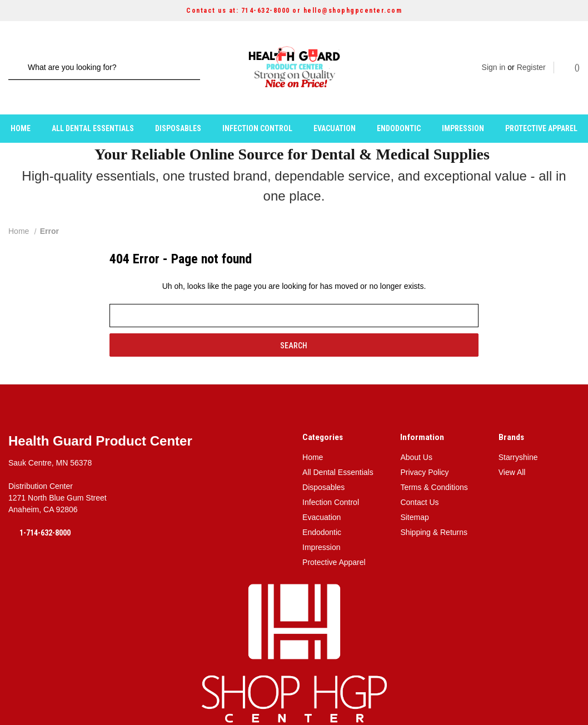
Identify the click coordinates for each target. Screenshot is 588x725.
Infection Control (257, 107)
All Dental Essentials (93, 107)
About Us (416, 436)
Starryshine (518, 436)
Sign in (494, 57)
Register (531, 57)
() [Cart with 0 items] (572, 57)
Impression (463, 107)
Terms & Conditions (434, 466)
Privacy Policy (424, 451)
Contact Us (419, 481)
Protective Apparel (541, 107)
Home (21, 107)
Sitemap (414, 496)
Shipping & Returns (434, 511)
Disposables (178, 107)
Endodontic (399, 107)
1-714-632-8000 (45, 512)
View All (512, 451)
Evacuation (335, 107)
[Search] (21, 57)
